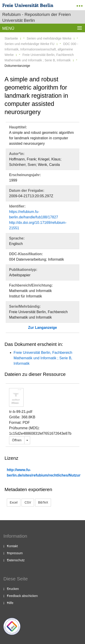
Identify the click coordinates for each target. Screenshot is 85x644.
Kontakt (12, 546)
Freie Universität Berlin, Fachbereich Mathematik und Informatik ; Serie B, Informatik (43, 358)
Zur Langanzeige (42, 328)
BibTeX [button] (43, 502)
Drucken (13, 589)
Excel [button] (14, 502)
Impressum (15, 553)
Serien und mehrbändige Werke (49, 38)
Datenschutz (16, 560)
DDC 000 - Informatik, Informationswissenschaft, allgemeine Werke (41, 49)
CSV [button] (28, 502)
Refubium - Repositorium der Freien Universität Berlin (36, 17)
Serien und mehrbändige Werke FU (29, 44)
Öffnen (17, 440)
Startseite (11, 38)
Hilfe (10, 603)
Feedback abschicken (22, 596)
